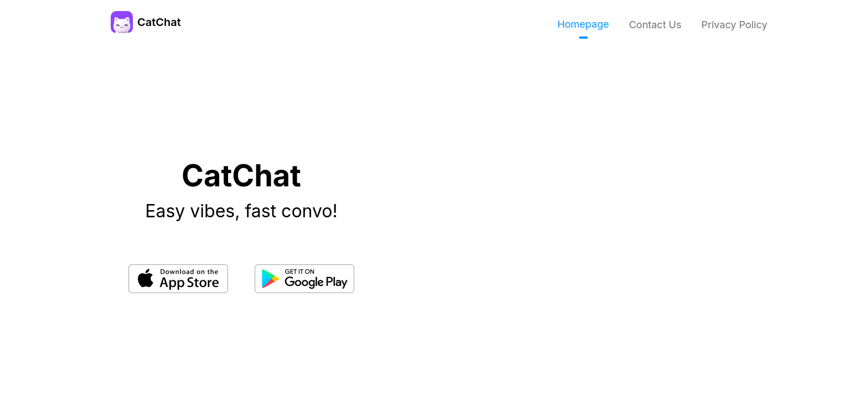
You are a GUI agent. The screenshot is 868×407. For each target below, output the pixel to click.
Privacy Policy (734, 25)
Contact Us (655, 25)
